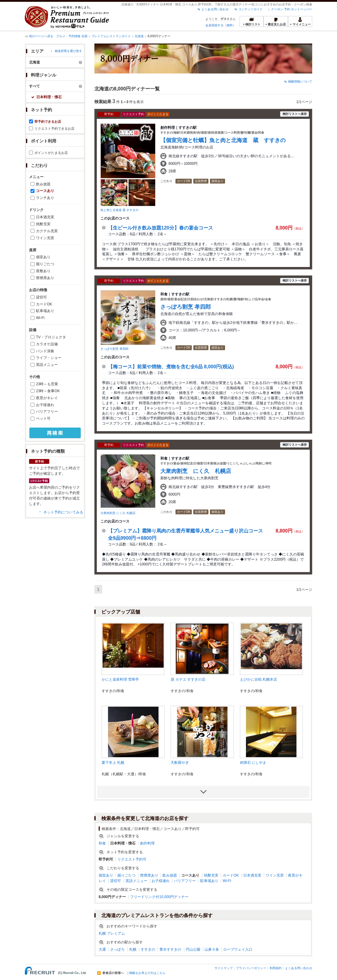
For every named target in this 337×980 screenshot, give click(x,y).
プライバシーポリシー (251, 968)
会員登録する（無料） (221, 25)
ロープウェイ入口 (238, 949)
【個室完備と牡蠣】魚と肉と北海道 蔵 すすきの (223, 140)
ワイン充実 (45, 238)
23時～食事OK (48, 391)
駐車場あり (45, 311)
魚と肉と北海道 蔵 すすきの (119, 210)
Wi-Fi (40, 318)
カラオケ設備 (47, 344)
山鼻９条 (212, 949)
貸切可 (41, 297)
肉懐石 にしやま (253, 763)
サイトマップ (224, 968)
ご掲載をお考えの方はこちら (146, 973)
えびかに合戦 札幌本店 (258, 679)
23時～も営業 (47, 384)
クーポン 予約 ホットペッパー (292, 9)
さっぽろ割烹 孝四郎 (115, 349)
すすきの (148, 949)
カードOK (44, 304)
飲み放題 (43, 184)
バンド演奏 (45, 351)
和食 (102, 843)
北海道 (139, 36)
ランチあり (45, 198)
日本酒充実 (45, 217)
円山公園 (193, 949)
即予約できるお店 (48, 122)
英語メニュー (47, 365)
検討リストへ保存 (295, 114)
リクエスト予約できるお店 (54, 129)
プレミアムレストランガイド (111, 36)
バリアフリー (47, 412)
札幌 (133, 949)
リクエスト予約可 (132, 859)
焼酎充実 (43, 224)
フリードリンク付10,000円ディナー (159, 897)
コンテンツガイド (250, 9)
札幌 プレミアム (112, 933)
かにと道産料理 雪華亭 (120, 679)
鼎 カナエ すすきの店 (188, 679)
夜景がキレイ (47, 398)
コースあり (45, 191)
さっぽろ (117, 949)
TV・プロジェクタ (51, 337)
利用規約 (276, 968)
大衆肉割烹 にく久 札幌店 (118, 513)
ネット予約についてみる (63, 512)
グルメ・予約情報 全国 (72, 36)
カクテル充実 (47, 231)
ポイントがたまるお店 (51, 153)
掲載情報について (300, 81)
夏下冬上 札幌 (113, 763)
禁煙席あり (45, 278)
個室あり (43, 257)
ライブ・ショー (49, 358)
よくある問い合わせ (215, 9)
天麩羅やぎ (180, 763)
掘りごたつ (45, 264)
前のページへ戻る (41, 36)
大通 (102, 949)
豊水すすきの (170, 949)
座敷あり (43, 271)
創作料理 (147, 843)
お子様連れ (45, 405)
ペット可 (43, 418)
